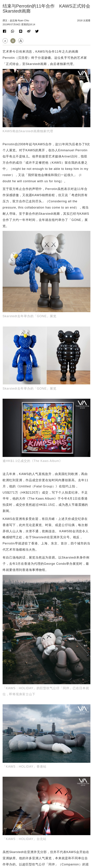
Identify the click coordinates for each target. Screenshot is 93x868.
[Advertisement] (46, 515)
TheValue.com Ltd (46, 865)
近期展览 (9, 583)
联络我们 (47, 851)
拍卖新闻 (9, 625)
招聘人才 (47, 855)
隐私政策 (47, 858)
